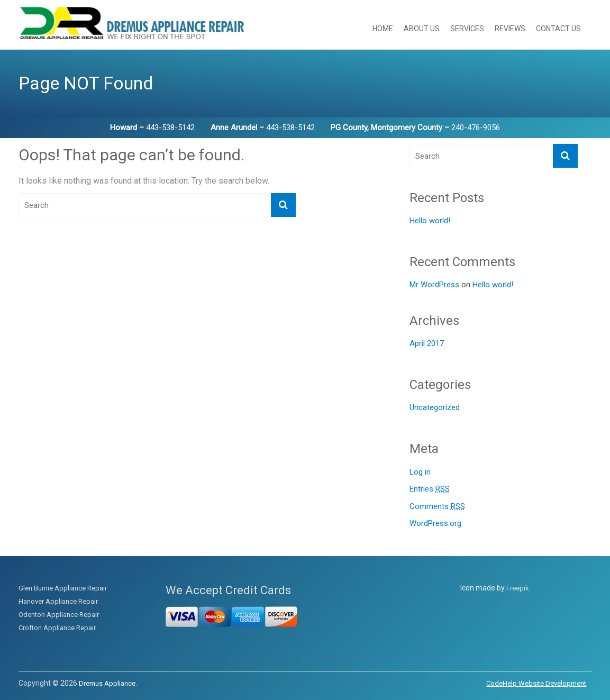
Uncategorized (435, 407)
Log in (420, 472)
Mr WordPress (434, 285)
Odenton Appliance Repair (59, 615)
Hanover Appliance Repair (58, 601)
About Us (422, 29)
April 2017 (427, 343)
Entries (430, 489)
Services (467, 29)
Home (383, 29)
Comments (437, 507)
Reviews (510, 29)
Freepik (518, 588)
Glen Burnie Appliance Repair (63, 588)
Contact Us (558, 29)
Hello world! (430, 221)
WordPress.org (435, 523)
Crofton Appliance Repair (57, 628)
